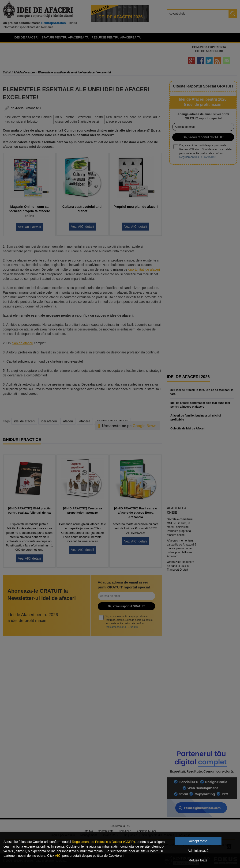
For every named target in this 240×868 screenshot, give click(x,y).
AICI (58, 856)
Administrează (198, 851)
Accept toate (198, 841)
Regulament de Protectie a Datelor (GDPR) (103, 842)
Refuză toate (198, 860)
